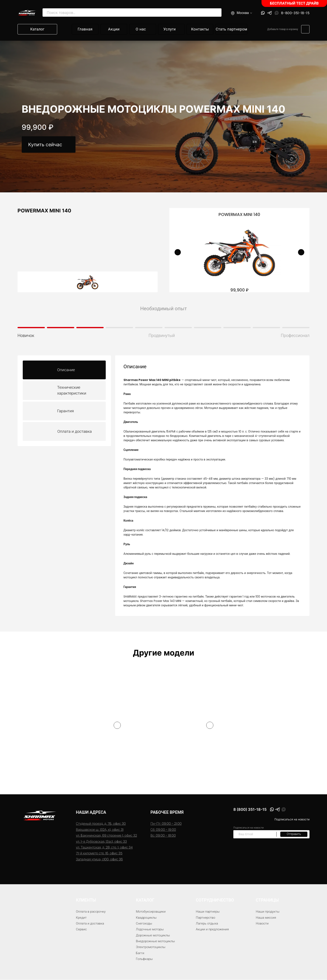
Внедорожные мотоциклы (156, 941)
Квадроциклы (147, 918)
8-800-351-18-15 (295, 13)
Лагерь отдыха (207, 924)
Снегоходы (144, 924)
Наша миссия (266, 918)
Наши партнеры (208, 912)
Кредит (81, 918)
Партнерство (206, 918)
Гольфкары (145, 959)
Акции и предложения (213, 929)
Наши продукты (268, 912)
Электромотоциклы (151, 947)
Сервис (82, 929)
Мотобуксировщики (151, 912)
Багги (140, 953)
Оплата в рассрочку (91, 912)
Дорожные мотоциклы (153, 935)
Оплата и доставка (90, 924)
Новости (262, 924)
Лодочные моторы (150, 929)
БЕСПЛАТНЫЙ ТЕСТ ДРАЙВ (294, 3)
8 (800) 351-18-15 (252, 810)
